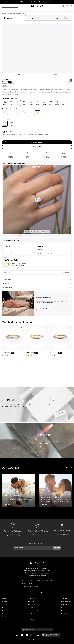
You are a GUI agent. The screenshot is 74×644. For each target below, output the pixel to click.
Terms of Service (52, 550)
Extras (5, 82)
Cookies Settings (17, 638)
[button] (12, 10)
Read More (42, 443)
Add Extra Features (67, 267)
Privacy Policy (43, 550)
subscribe (57, 547)
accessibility (31, 619)
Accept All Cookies (17, 633)
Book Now (6, 406)
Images (55, 70)
